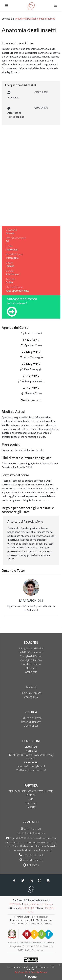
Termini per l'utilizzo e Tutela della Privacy (31, 755)
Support (14, 838)
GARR (31, 799)
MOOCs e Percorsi (31, 693)
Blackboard (31, 803)
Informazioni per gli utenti (31, 766)
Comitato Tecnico (31, 664)
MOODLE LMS (27, 908)
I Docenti (31, 668)
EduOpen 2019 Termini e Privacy (31, 972)
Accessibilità (31, 697)
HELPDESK (33, 865)
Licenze (31, 758)
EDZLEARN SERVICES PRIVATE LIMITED (31, 791)
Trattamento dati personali (31, 770)
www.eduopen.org (33, 860)
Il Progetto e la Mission (31, 648)
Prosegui (31, 976)
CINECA (31, 795)
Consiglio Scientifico (31, 660)
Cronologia (31, 672)
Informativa (31, 751)
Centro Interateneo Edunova (38, 904)
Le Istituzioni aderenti (31, 652)
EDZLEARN (15, 904)
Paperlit (31, 807)
